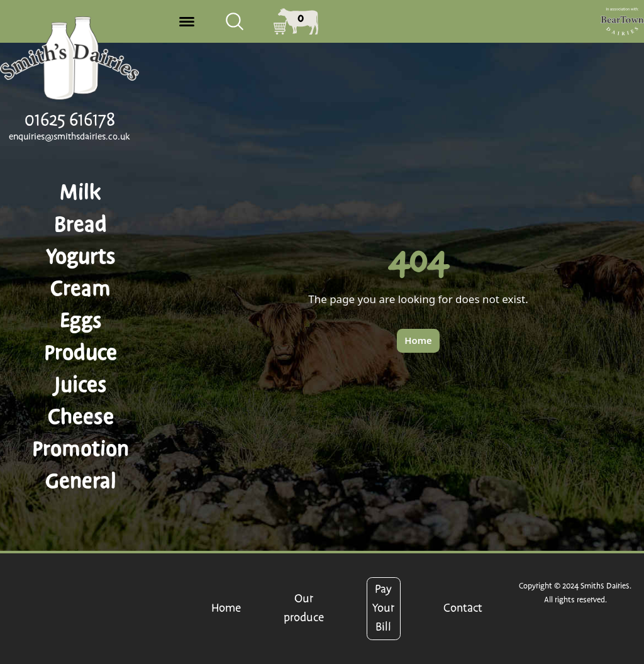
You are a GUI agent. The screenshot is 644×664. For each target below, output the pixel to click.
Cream (80, 289)
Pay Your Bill (383, 608)
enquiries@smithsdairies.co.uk (69, 137)
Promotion (80, 449)
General (81, 481)
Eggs (81, 321)
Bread (80, 224)
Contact (463, 608)
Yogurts (81, 257)
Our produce (304, 608)
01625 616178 (70, 120)
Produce (80, 353)
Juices (80, 385)
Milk (80, 192)
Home (226, 608)
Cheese (81, 417)
